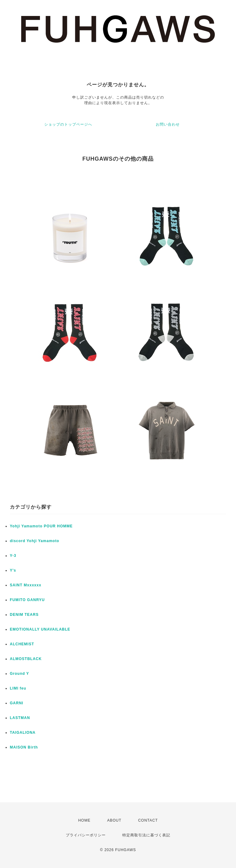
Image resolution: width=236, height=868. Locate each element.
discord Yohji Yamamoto (35, 541)
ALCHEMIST (22, 644)
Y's (13, 570)
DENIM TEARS (24, 615)
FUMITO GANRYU (27, 600)
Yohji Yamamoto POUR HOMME (41, 526)
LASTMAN (20, 718)
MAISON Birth (24, 747)
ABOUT (114, 820)
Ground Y (19, 674)
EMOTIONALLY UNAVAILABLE (40, 629)
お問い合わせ (168, 124)
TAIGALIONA (23, 733)
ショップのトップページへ (68, 124)
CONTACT (148, 820)
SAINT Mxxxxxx (26, 585)
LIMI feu (18, 688)
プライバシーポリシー (86, 835)
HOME (84, 820)
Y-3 (13, 556)
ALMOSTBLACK (26, 659)
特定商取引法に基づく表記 (146, 835)
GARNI (17, 703)
